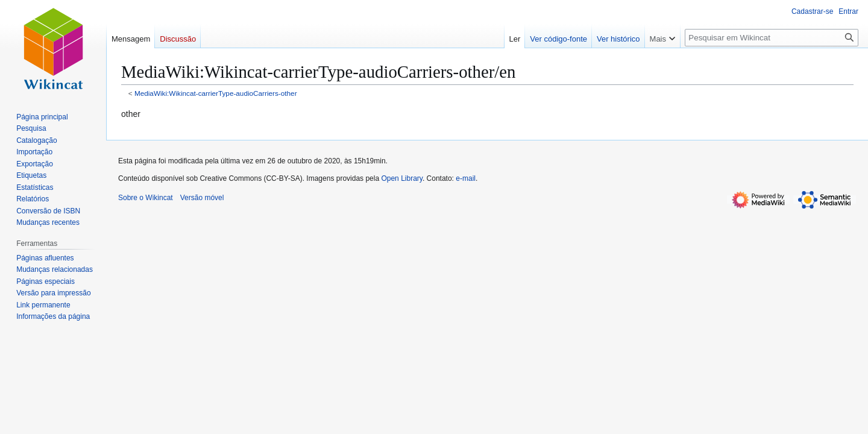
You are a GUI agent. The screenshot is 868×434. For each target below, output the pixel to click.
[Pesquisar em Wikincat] (772, 38)
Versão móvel (202, 198)
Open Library (401, 178)
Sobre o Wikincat (146, 198)
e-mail (466, 178)
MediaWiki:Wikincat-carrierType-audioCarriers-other (216, 93)
